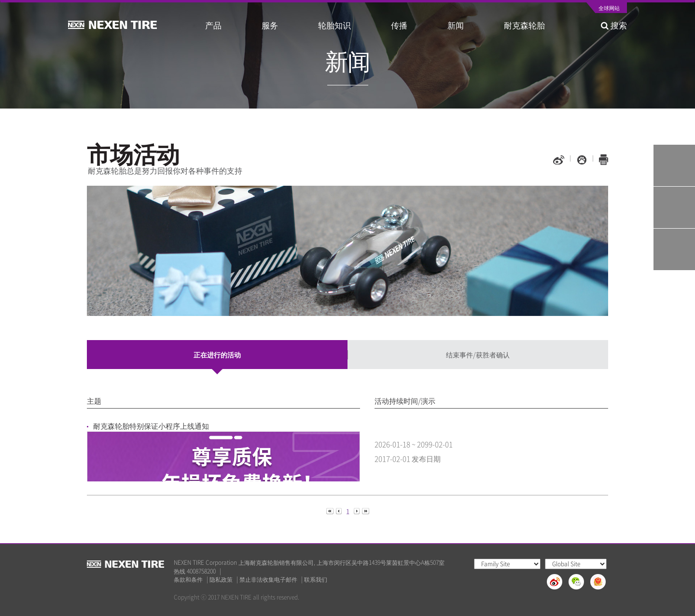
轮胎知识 (334, 25)
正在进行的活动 (217, 355)
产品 (213, 25)
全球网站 (609, 9)
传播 (399, 25)
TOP (674, 291)
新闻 (456, 25)
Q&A (674, 207)
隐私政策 (221, 580)
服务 (270, 25)
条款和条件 (188, 580)
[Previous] (331, 511)
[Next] (357, 511)
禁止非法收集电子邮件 (268, 580)
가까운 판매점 (674, 249)
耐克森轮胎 (524, 25)
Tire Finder (674, 165)
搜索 (614, 25)
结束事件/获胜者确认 (478, 355)
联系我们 (316, 580)
